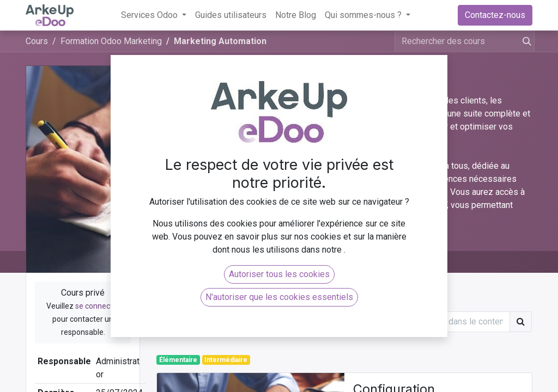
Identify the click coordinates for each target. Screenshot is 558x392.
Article (179, 300)
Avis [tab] (225, 262)
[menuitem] (231, 15)
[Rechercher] (525, 41)
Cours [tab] (182, 262)
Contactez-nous (495, 15)
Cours (37, 41)
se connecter (98, 306)
